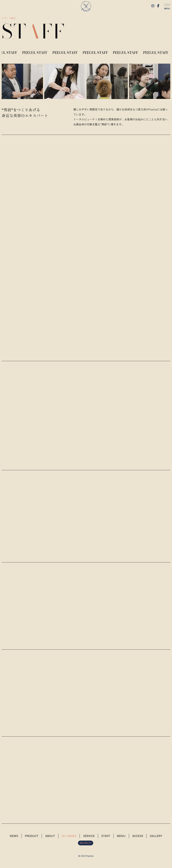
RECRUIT (86, 844)
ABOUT (50, 837)
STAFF (106, 837)
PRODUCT (31, 837)
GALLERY (157, 837)
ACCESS (138, 837)
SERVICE (89, 837)
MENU (122, 837)
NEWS (13, 837)
